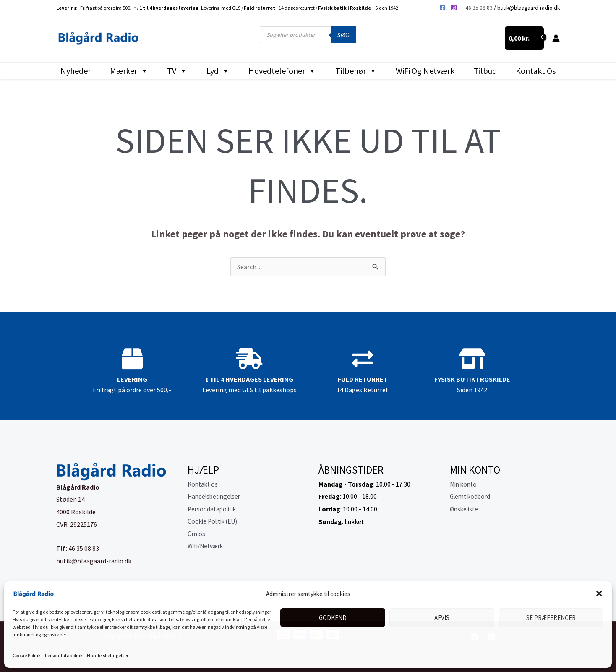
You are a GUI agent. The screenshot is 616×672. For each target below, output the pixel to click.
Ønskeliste (465, 509)
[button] (599, 594)
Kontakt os (536, 71)
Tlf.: (62, 548)
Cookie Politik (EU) (215, 521)
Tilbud (485, 71)
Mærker (129, 71)
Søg (343, 35)
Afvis (442, 618)
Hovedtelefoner (282, 71)
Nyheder (76, 71)
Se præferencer (551, 618)
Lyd (218, 71)
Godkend (333, 618)
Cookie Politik (27, 655)
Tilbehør (356, 71)
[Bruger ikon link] (556, 38)
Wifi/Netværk (207, 546)
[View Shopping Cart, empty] (524, 38)
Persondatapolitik (64, 655)
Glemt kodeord (471, 496)
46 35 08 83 (479, 8)
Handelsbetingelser (108, 655)
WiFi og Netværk (425, 71)
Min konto (465, 484)
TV (177, 71)
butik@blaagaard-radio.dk (529, 8)
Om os (197, 534)
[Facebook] (442, 8)
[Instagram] (454, 8)
